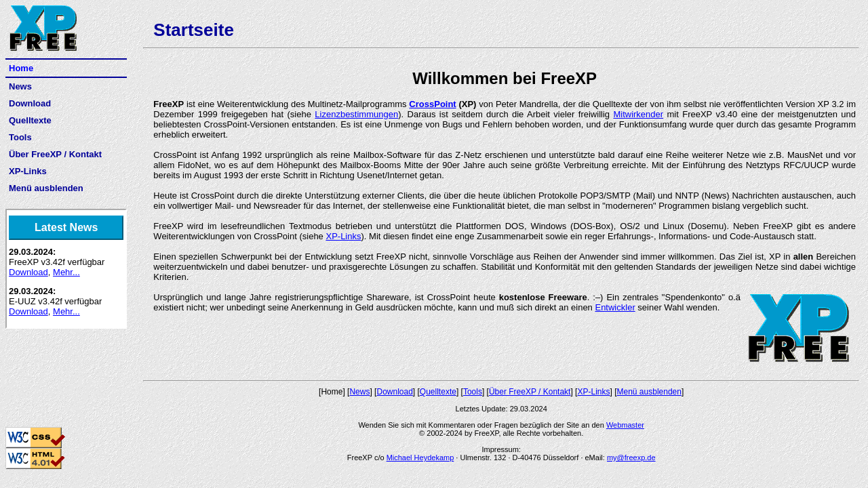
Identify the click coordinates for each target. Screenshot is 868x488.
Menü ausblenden (46, 188)
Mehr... (66, 272)
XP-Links (28, 171)
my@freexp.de (631, 457)
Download (30, 103)
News (20, 86)
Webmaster (625, 425)
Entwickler (615, 307)
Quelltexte (30, 120)
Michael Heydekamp (420, 457)
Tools (20, 137)
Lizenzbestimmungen (356, 114)
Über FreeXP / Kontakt (55, 154)
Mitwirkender (638, 114)
